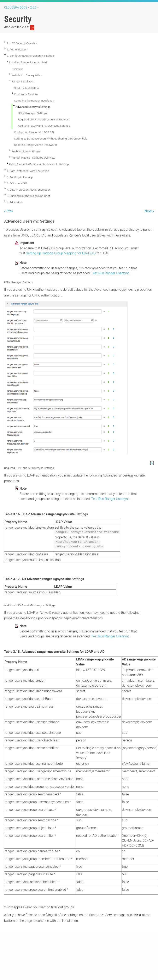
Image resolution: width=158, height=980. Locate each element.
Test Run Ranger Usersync (110, 273)
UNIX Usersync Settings (33, 113)
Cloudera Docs (16, 8)
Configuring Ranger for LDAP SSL (34, 132)
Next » (149, 211)
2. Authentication (17, 49)
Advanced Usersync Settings (33, 107)
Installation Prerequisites (27, 75)
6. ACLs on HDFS (17, 183)
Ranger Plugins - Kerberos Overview (33, 158)
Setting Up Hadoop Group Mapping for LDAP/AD (61, 253)
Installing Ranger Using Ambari (28, 62)
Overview (17, 69)
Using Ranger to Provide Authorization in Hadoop (39, 164)
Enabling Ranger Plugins (26, 151)
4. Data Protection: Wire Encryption (28, 171)
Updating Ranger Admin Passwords (36, 145)
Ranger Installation (23, 81)
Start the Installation (26, 88)
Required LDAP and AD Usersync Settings (43, 119)
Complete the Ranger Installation (34, 100)
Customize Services (26, 94)
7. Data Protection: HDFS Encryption (29, 190)
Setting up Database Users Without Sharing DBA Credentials (51, 138)
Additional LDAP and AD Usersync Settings (44, 126)
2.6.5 (33, 8)
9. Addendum (15, 202)
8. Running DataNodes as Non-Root (28, 196)
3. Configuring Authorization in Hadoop (30, 56)
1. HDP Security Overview (22, 43)
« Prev (9, 211)
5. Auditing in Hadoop (20, 177)
